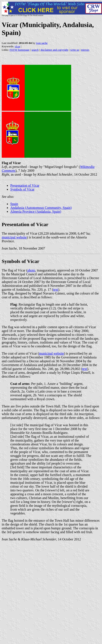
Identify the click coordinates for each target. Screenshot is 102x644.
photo (31, 270)
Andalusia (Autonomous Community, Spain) (41, 208)
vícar (17, 46)
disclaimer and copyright (54, 50)
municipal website (14, 237)
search (35, 50)
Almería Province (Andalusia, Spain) (36, 212)
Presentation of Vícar (25, 186)
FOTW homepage (19, 50)
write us (75, 50)
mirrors (85, 50)
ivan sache (42, 43)
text (56, 290)
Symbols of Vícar (22, 189)
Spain (14, 204)
